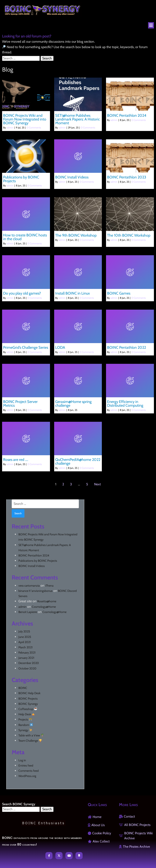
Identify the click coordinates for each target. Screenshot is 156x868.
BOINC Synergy (28, 704)
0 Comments (34, 128)
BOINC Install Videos (32, 566)
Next (97, 484)
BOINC (23, 688)
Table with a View (31, 735)
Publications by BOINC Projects (38, 561)
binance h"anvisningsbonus (35, 591)
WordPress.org (27, 776)
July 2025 (24, 631)
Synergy (25, 730)
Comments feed (29, 771)
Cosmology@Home (44, 607)
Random (26, 725)
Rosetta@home (47, 601)
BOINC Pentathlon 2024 (34, 555)
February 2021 (27, 653)
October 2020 (27, 668)
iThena (49, 586)
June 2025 (25, 637)
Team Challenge (30, 741)
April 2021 (25, 642)
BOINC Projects (28, 699)
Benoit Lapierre (28, 612)
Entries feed (26, 765)
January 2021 (26, 658)
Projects (25, 719)
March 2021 (26, 647)
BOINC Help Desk (29, 693)
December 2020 (29, 663)
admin (10, 128)
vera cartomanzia (29, 586)
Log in (22, 760)
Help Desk (27, 714)
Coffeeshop (28, 709)
